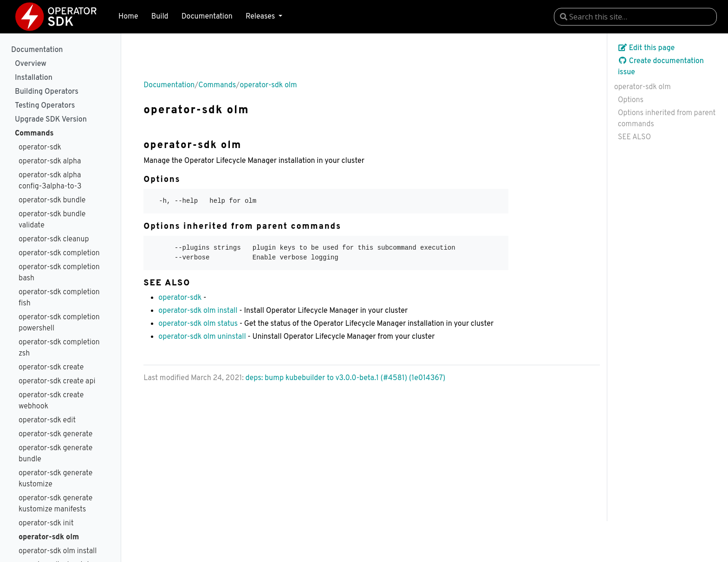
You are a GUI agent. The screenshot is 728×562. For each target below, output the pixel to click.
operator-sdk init (46, 523)
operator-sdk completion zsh (59, 348)
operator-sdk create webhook (51, 401)
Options (631, 100)
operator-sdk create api (57, 381)
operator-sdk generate (55, 434)
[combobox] (635, 17)
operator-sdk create (51, 368)
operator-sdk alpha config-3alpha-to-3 (50, 181)
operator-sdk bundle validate (52, 220)
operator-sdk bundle (52, 200)
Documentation (207, 17)
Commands (34, 134)
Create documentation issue (661, 67)
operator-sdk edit (47, 420)
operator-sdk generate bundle (55, 454)
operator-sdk (40, 148)
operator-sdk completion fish (59, 298)
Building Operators (47, 92)
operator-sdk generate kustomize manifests (55, 504)
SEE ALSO (634, 137)
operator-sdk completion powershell (59, 323)
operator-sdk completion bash (59, 273)
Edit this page (647, 48)
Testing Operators (45, 106)
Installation (34, 78)
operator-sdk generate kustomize (55, 479)
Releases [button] (261, 17)
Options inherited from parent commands (667, 119)
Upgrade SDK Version (51, 120)
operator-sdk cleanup (54, 239)
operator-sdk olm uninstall (202, 337)
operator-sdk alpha (50, 161)
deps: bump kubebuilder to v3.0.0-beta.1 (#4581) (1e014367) (346, 378)
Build (160, 17)
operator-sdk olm (49, 537)
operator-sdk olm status (198, 324)
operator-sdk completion (59, 253)
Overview (31, 64)
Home (128, 17)
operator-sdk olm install (58, 551)
